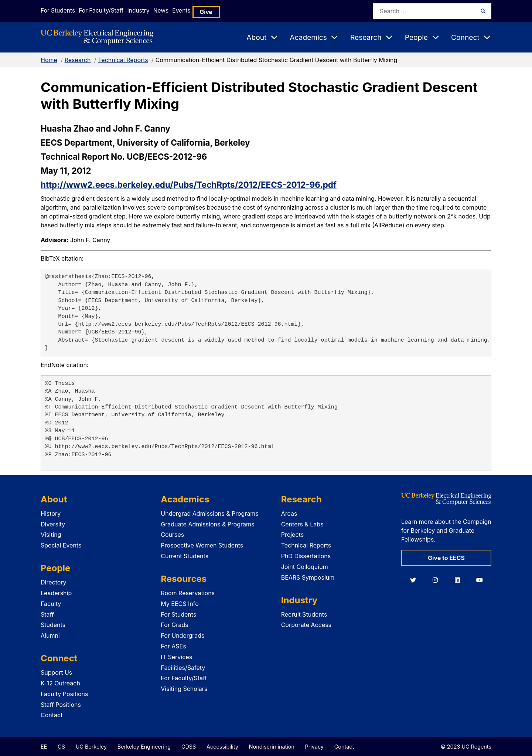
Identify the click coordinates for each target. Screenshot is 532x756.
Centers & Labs (302, 524)
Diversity (53, 524)
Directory (54, 582)
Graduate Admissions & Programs (207, 524)
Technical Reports (123, 60)
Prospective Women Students (202, 545)
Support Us (56, 672)
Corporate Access (306, 625)
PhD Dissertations (306, 556)
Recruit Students (304, 614)
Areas (289, 513)
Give (236, 11)
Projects (292, 535)
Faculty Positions (64, 694)
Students (53, 625)
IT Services (176, 657)
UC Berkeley (91, 747)
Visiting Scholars (184, 689)
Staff (47, 614)
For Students (57, 11)
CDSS (189, 747)
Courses (172, 535)
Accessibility (222, 747)
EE (44, 747)
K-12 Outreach (60, 683)
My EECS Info (180, 604)
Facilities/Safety (183, 668)
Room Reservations (188, 593)
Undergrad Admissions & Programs (210, 513)
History (51, 513)
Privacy (314, 747)
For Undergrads (183, 635)
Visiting (51, 535)
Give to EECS (446, 558)
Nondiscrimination (272, 747)
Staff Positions (61, 705)
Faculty (51, 604)
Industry (150, 11)
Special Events (61, 545)
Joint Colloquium (305, 567)
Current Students (185, 556)
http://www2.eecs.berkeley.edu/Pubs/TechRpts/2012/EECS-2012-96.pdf (189, 185)
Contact (52, 715)
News (180, 11)
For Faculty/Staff (106, 11)
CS (61, 747)
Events (208, 11)
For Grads (174, 625)
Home (49, 60)
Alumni (50, 635)
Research (78, 60)
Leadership (56, 593)
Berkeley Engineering (144, 747)
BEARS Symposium (308, 577)
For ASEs (173, 646)
